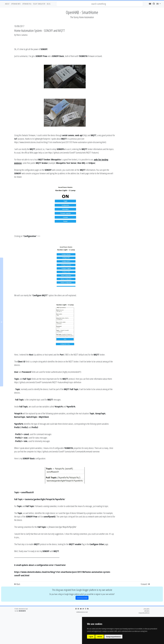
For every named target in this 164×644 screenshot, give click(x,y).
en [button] (158, 4)
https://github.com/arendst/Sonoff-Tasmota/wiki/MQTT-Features (73, 153)
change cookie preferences (144, 613)
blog (49, 4)
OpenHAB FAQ (27, 4)
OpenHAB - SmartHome (82, 12)
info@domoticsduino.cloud (82, 612)
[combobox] (100, 4)
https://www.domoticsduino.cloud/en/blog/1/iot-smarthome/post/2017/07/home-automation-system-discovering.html (60, 142)
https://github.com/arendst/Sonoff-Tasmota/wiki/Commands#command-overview (68, 451)
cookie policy (147, 611)
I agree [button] (91, 637)
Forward (145, 584)
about (7, 4)
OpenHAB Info (16, 4)
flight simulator (39, 4)
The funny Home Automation (82, 17)
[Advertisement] (133, 68)
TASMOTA (83, 56)
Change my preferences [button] (113, 637)
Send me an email (82, 598)
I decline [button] (100, 637)
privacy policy (147, 609)
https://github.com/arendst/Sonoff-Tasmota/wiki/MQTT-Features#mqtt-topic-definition (48, 382)
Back (17, 584)
